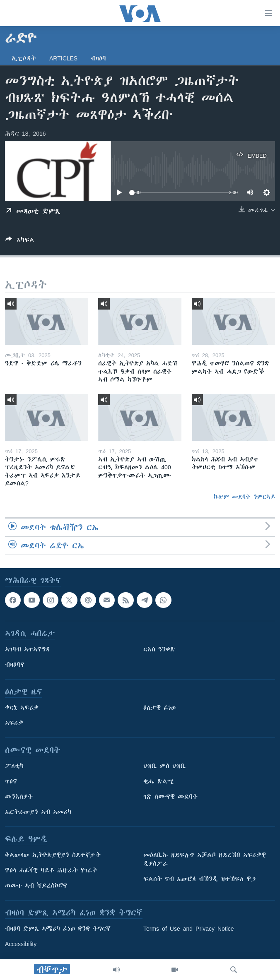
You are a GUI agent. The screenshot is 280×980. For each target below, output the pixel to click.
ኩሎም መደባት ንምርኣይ (244, 497)
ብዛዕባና (15, 665)
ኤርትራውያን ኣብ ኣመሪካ (38, 812)
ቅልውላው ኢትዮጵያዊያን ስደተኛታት (53, 855)
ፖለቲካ (14, 766)
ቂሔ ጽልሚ (158, 782)
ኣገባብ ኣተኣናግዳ (28, 650)
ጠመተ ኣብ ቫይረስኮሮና (36, 886)
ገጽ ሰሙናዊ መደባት (170, 797)
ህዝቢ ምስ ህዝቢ (165, 766)
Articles (63, 58)
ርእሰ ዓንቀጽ (159, 650)
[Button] (20, 241)
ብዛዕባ (98, 58)
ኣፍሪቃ (14, 723)
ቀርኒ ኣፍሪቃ (22, 708)
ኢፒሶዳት (24, 58)
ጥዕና (11, 782)
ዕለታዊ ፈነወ (159, 708)
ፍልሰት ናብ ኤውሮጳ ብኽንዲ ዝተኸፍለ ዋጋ (199, 879)
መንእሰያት (19, 797)
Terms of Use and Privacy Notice (189, 929)
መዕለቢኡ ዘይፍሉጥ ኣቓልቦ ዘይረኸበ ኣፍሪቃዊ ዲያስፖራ (205, 860)
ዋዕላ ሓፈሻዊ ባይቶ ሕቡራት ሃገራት (51, 871)
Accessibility (21, 944)
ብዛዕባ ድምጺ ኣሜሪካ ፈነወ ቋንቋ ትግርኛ (58, 929)
